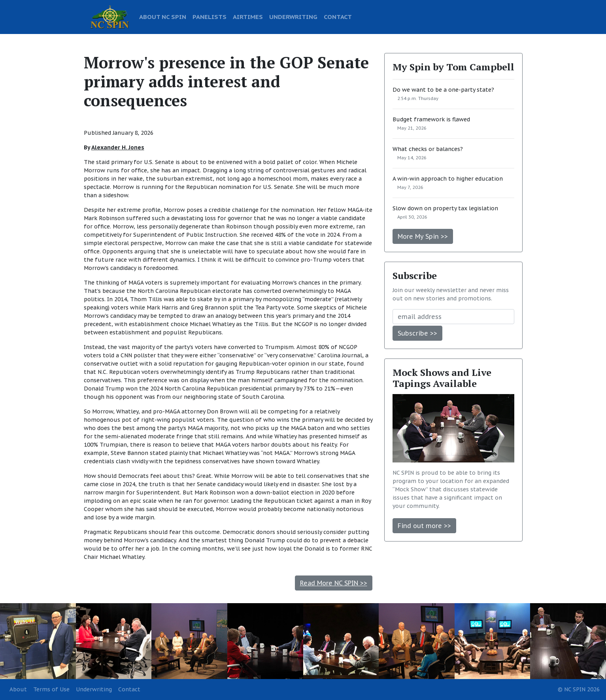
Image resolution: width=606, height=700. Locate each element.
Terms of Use (51, 689)
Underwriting (94, 689)
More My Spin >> (423, 236)
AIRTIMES (248, 17)
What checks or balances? (428, 149)
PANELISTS (210, 17)
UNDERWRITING (293, 17)
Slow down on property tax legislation (445, 208)
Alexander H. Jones (118, 147)
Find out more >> (424, 526)
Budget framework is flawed (431, 119)
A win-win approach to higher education (448, 179)
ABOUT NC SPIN (163, 17)
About (18, 689)
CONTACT (338, 17)
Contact (129, 689)
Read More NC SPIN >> (334, 583)
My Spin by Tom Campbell (453, 67)
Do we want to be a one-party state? (443, 90)
